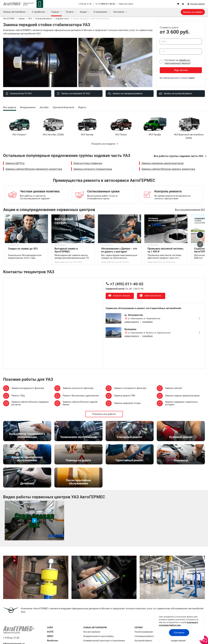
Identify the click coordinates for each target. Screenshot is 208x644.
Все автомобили (92, 632)
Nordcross (53, 641)
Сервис (55, 12)
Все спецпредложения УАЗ (190, 210)
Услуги (70, 12)
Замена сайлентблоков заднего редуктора (168, 169)
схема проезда (132, 322)
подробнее (147, 322)
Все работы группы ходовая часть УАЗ (179, 156)
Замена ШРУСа (15, 163)
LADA (50, 627)
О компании (100, 12)
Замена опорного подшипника (93, 169)
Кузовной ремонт (143, 641)
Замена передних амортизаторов (162, 163)
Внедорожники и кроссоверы (99, 636)
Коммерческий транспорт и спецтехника (104, 641)
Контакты (119, 12)
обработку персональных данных (177, 62)
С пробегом (39, 12)
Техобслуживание (144, 632)
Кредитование (178, 641)
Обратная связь (126, 4)
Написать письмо (121, 296)
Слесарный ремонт (144, 636)
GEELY (50, 636)
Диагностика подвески (88, 163)
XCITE (50, 632)
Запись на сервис (193, 12)
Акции (84, 12)
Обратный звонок (153, 296)
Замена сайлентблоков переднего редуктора (34, 169)
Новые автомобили (14, 12)
